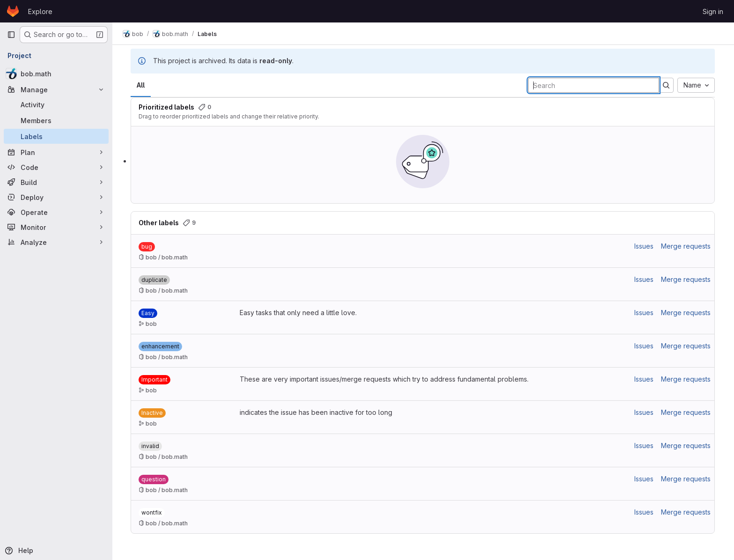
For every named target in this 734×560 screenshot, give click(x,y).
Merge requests (686, 246)
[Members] (56, 120)
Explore (40, 11)
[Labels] (56, 136)
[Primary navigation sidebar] (11, 35)
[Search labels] (594, 85)
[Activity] (56, 104)
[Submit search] (667, 85)
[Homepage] (13, 11)
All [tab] (141, 85)
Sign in (713, 11)
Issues (644, 246)
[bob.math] (56, 74)
